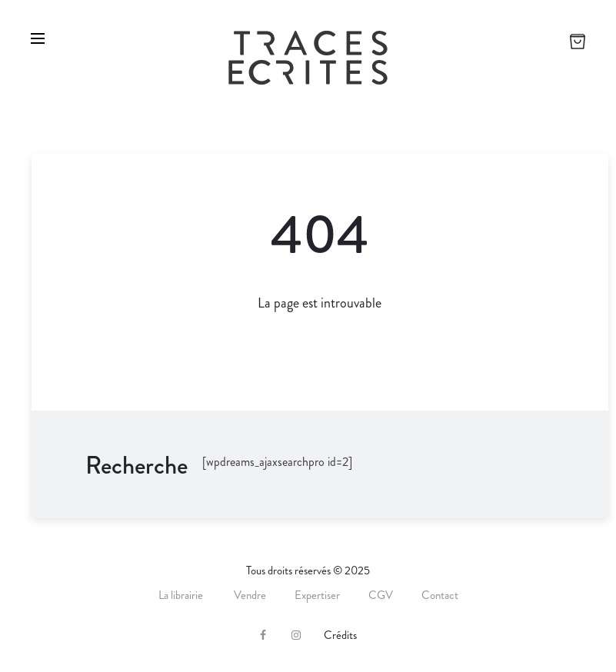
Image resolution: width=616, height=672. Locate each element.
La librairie (182, 595)
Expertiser (317, 595)
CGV (381, 595)
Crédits (340, 635)
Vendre (250, 595)
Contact (440, 595)
